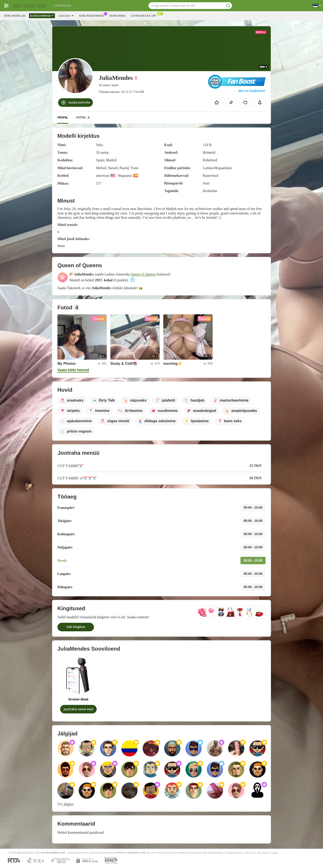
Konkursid (117, 16)
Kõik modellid (15, 16)
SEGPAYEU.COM (136, 853)
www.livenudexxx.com (53, 853)
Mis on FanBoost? (252, 91)
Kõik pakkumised (93, 15)
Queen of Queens (143, 274)
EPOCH (120, 853)
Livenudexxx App (145, 15)
